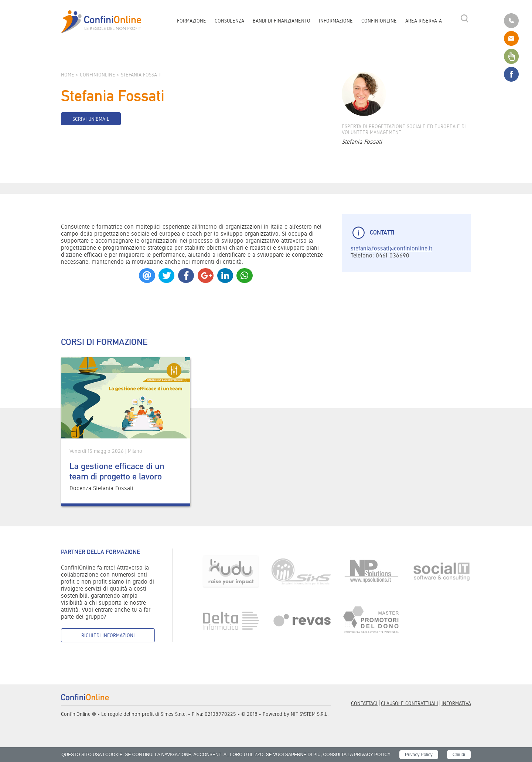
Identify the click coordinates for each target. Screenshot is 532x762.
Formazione (192, 21)
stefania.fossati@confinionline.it (391, 248)
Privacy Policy (419, 755)
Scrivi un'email (91, 119)
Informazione (336, 21)
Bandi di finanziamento (282, 21)
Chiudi (459, 755)
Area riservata (424, 21)
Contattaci (364, 703)
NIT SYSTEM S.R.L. (310, 714)
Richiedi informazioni (108, 635)
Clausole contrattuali (410, 703)
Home (68, 75)
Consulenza (229, 21)
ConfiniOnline (379, 21)
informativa (456, 703)
